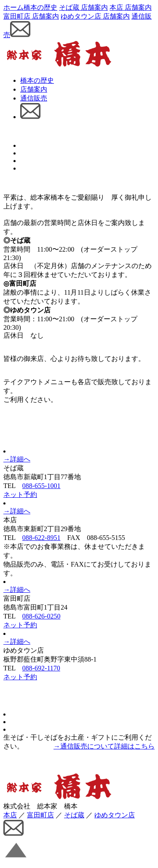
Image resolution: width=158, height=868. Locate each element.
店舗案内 (34, 89)
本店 (10, 815)
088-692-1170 (41, 668)
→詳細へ (17, 459)
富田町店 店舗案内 (31, 16)
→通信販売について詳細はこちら (104, 746)
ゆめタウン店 (115, 815)
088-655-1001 (42, 486)
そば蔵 (74, 815)
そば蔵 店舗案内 (83, 7)
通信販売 (34, 98)
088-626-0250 (42, 616)
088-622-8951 (42, 538)
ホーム (13, 7)
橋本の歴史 (40, 7)
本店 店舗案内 (131, 7)
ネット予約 (20, 495)
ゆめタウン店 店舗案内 (95, 16)
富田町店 (40, 815)
